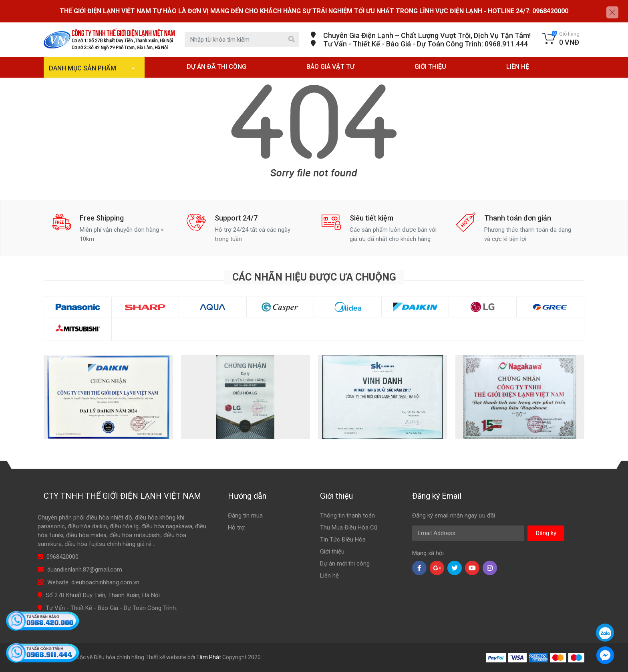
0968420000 (62, 557)
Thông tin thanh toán (347, 516)
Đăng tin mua (245, 516)
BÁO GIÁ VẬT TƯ (330, 67)
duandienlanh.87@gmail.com (85, 570)
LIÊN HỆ (518, 67)
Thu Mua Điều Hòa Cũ (349, 528)
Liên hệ (329, 576)
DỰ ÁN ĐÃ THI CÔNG (216, 67)
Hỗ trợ (236, 528)
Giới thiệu (332, 552)
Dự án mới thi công (345, 564)
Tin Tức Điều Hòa (343, 540)
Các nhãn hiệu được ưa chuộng (314, 277)
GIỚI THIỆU (430, 67)
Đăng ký (546, 533)
